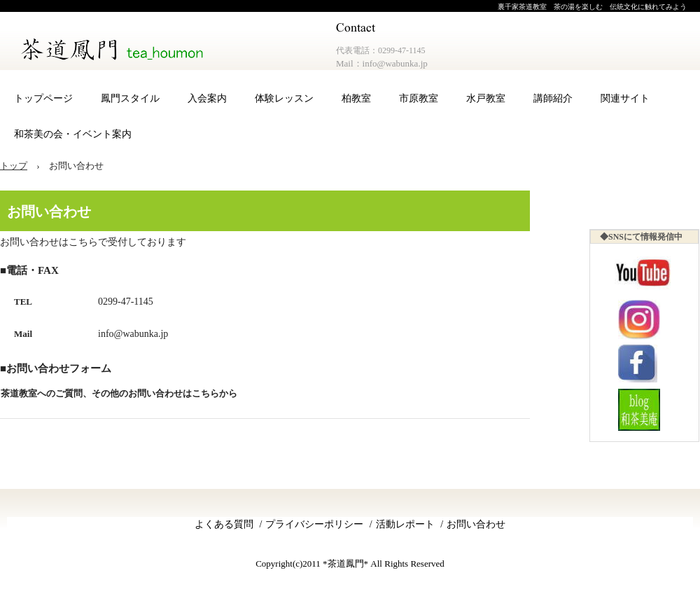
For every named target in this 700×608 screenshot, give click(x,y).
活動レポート (405, 524)
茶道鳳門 (114, 49)
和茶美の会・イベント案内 (73, 134)
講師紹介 (553, 98)
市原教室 (419, 98)
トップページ (43, 98)
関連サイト (625, 98)
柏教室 (356, 98)
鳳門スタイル (130, 98)
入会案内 (207, 98)
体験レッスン (284, 98)
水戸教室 (486, 98)
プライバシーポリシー (314, 524)
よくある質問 (224, 524)
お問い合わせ (476, 524)
